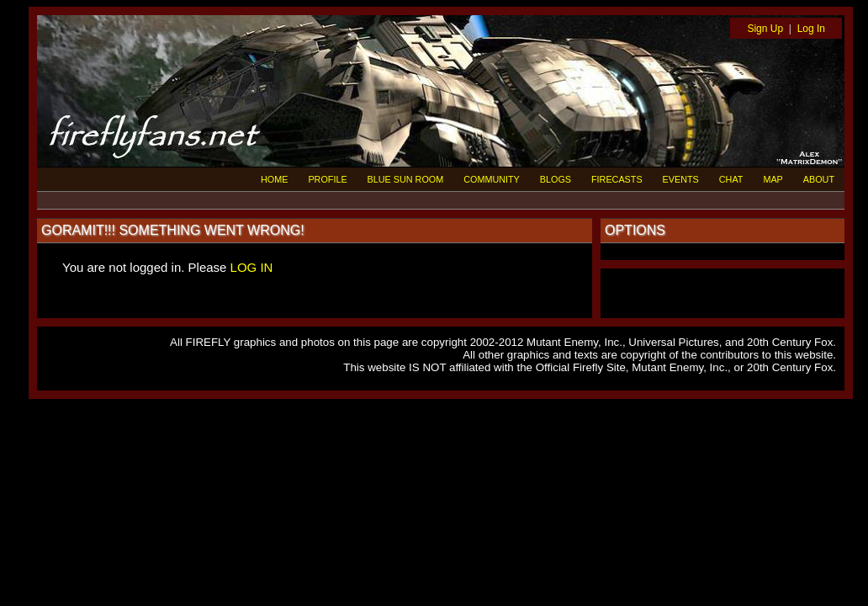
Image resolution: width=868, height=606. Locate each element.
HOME (274, 179)
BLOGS (556, 179)
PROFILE (327, 179)
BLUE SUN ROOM (406, 179)
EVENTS (681, 179)
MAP (773, 179)
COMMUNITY (492, 179)
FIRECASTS (617, 179)
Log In (811, 29)
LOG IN (252, 267)
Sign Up (765, 29)
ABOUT (819, 179)
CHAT (731, 179)
